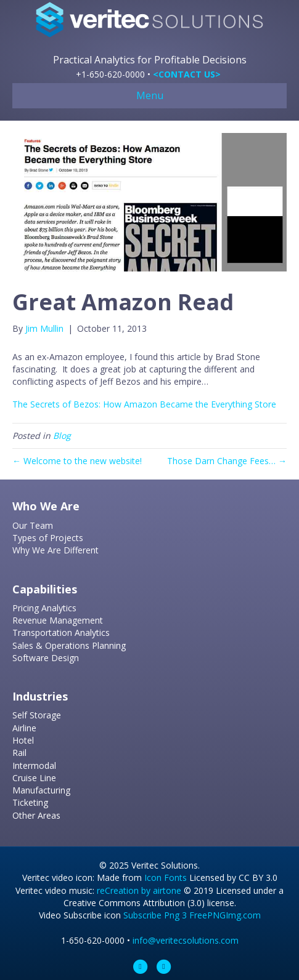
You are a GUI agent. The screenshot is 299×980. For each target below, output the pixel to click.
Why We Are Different (55, 550)
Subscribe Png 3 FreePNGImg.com (192, 915)
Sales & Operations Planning (69, 645)
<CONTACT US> (187, 74)
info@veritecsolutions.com (186, 940)
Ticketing (30, 802)
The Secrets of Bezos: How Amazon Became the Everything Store (144, 404)
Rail (19, 753)
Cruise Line (34, 778)
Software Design (46, 658)
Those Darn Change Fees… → (227, 461)
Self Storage (37, 715)
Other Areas (36, 815)
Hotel (23, 740)
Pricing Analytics (44, 608)
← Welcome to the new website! (77, 461)
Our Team (33, 525)
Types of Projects (48, 538)
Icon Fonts (166, 878)
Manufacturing (41, 790)
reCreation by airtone (139, 890)
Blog (62, 436)
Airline (24, 728)
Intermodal (34, 765)
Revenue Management (58, 620)
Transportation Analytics (61, 633)
